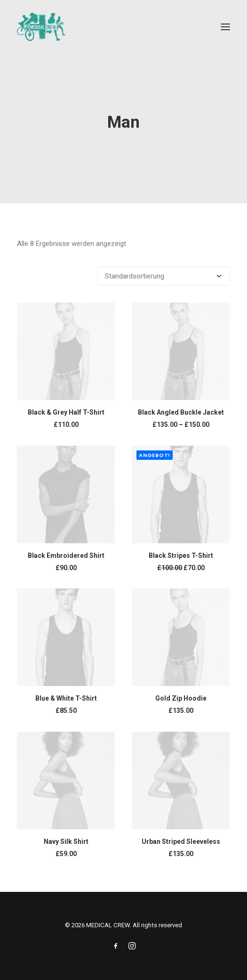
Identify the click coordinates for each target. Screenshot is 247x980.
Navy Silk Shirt (66, 841)
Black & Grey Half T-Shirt (66, 412)
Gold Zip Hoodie (181, 698)
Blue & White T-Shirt (66, 698)
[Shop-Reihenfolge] (164, 276)
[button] (225, 27)
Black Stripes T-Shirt (181, 555)
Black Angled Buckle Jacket (181, 412)
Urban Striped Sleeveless (181, 841)
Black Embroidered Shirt (66, 555)
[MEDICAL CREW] (41, 27)
